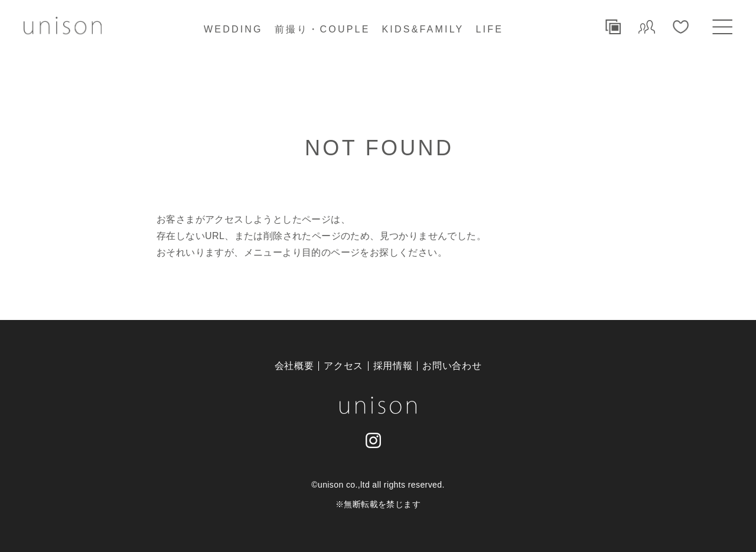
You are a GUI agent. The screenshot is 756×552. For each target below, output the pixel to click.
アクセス (343, 366)
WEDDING (233, 29)
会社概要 (294, 366)
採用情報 (393, 366)
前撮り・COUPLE (322, 29)
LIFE (489, 29)
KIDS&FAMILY (423, 29)
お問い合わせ (452, 366)
